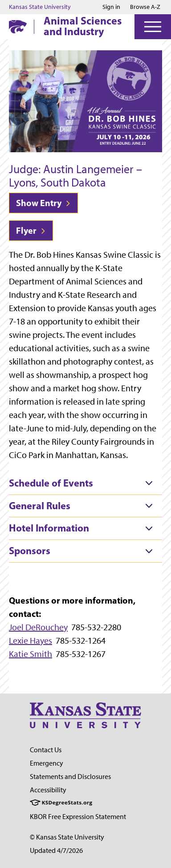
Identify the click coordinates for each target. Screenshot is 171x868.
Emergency (47, 763)
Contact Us (46, 750)
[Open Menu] (153, 27)
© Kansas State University (67, 837)
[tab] (85, 483)
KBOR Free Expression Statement (78, 817)
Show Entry (43, 203)
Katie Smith (31, 654)
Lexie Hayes (31, 641)
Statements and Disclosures (70, 777)
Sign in (111, 7)
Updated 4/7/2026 (56, 850)
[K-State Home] (18, 26)
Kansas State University (40, 7)
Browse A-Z (145, 7)
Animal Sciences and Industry (83, 26)
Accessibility (48, 790)
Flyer (31, 230)
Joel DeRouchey (38, 627)
